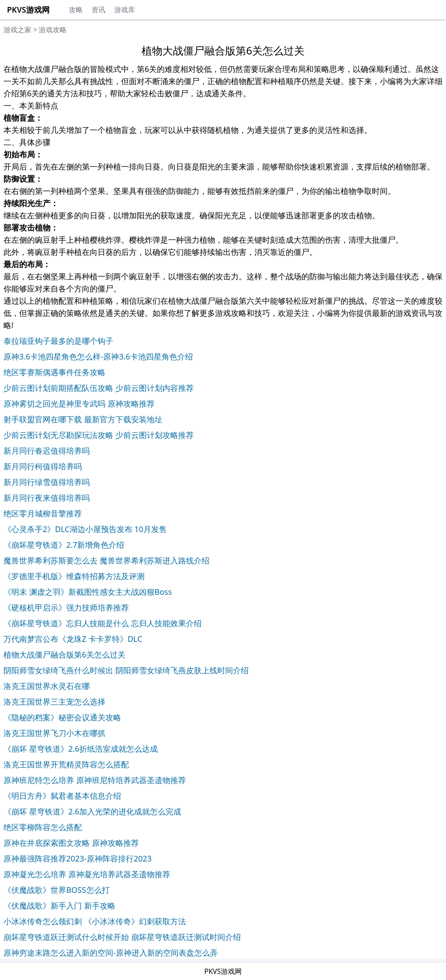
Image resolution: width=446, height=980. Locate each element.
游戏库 (125, 10)
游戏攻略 (53, 30)
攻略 (76, 10)
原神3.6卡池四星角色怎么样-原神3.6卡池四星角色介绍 (98, 356)
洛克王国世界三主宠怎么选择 (54, 702)
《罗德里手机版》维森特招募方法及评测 (74, 576)
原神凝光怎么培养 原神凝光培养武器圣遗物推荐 (87, 874)
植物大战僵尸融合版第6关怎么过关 (64, 654)
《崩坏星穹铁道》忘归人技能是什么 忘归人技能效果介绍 (103, 623)
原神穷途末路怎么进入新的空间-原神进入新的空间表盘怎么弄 (111, 953)
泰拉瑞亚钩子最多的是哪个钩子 (58, 341)
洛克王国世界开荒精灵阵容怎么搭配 (66, 764)
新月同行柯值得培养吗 (43, 466)
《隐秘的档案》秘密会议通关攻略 (62, 717)
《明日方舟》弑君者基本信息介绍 (62, 796)
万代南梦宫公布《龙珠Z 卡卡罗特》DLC (73, 639)
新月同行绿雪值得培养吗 (47, 482)
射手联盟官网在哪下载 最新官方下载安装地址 (83, 419)
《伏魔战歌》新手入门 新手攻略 (59, 905)
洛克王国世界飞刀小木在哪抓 (54, 733)
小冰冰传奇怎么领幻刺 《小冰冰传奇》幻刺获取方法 (95, 921)
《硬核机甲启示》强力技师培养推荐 (66, 607)
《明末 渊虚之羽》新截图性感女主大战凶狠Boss (88, 592)
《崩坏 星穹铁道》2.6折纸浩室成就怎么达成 (81, 749)
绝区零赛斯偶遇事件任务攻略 (54, 372)
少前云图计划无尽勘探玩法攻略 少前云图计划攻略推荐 (99, 435)
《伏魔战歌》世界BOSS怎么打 (57, 890)
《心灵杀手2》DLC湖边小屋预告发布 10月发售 (85, 529)
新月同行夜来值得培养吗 (47, 498)
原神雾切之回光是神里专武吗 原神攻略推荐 (79, 404)
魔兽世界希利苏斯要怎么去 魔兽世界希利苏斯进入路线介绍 (106, 560)
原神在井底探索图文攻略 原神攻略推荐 (71, 843)
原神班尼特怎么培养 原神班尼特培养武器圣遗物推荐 (95, 780)
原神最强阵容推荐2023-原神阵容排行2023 (78, 858)
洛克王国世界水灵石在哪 (47, 686)
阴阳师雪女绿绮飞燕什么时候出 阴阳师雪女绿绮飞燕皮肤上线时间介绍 (126, 670)
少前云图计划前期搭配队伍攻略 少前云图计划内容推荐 (99, 388)
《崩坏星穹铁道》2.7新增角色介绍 (64, 545)
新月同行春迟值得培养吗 (47, 451)
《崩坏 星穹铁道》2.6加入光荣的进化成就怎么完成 (92, 811)
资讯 (98, 10)
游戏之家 (17, 30)
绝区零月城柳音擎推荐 (43, 513)
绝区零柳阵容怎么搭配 (43, 827)
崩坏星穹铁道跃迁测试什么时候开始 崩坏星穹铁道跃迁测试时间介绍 (122, 937)
